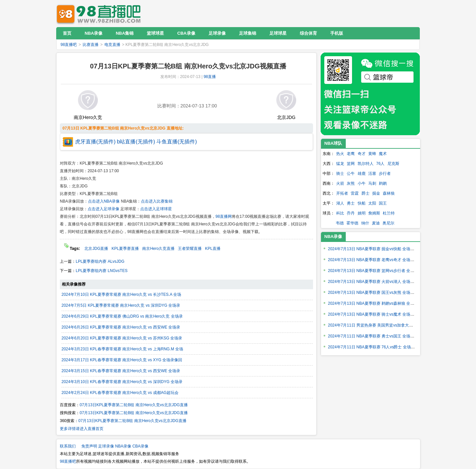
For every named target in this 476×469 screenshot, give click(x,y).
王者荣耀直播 (190, 249)
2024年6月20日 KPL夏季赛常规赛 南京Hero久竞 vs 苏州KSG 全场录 (122, 338)
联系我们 (68, 446)
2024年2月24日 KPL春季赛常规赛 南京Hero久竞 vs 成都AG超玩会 (120, 393)
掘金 (376, 193)
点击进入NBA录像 (104, 201)
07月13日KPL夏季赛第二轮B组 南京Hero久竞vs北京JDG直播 (134, 405)
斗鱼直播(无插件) (177, 142)
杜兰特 (389, 213)
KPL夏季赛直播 (125, 249)
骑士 (340, 174)
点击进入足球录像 (103, 209)
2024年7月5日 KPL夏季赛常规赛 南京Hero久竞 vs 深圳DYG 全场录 (121, 305)
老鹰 (351, 154)
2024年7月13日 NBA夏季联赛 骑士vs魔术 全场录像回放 (377, 314)
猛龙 (340, 164)
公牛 (351, 174)
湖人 (340, 203)
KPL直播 (213, 249)
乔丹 (351, 213)
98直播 (210, 77)
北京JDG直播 (96, 249)
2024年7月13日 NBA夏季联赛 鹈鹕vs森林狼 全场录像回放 (379, 303)
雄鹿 (362, 174)
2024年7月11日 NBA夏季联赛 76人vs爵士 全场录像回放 (377, 347)
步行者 (385, 174)
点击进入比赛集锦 (157, 201)
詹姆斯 (374, 213)
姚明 (362, 213)
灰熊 (351, 183)
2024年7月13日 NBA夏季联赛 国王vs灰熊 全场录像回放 (377, 293)
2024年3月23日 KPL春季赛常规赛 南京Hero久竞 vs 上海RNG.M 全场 (122, 349)
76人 (380, 164)
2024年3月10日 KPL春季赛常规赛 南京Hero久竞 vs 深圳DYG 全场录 (122, 382)
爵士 (366, 193)
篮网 (351, 164)
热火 (340, 154)
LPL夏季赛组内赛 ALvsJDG (100, 261)
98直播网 (224, 216)
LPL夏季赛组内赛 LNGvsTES (102, 271)
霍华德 (352, 223)
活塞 (372, 174)
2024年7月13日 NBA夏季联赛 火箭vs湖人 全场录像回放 (377, 282)
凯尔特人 (366, 164)
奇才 (362, 154)
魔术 (383, 154)
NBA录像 (333, 236)
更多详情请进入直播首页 (82, 429)
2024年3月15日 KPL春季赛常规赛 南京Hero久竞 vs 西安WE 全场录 (121, 371)
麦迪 (376, 223)
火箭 (340, 183)
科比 (340, 213)
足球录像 (106, 446)
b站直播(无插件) (136, 142)
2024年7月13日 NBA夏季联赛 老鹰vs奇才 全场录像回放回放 (381, 260)
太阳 (372, 203)
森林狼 (389, 193)
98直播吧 (100, 13)
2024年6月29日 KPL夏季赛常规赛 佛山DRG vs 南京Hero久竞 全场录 (122, 316)
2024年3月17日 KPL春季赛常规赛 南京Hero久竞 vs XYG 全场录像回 (122, 360)
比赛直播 (91, 45)
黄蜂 (372, 154)
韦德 (340, 223)
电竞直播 (112, 45)
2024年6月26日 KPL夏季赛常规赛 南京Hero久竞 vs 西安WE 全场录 (121, 327)
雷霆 (355, 193)
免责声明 (89, 446)
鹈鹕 (383, 183)
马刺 (372, 183)
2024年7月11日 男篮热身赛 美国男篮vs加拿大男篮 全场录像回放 (385, 325)
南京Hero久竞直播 (158, 249)
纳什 (365, 223)
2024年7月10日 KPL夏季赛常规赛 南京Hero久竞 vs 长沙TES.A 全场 (121, 294)
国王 (383, 203)
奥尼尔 (388, 223)
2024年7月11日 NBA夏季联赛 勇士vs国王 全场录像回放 (377, 336)
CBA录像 (140, 446)
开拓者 (342, 193)
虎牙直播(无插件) (95, 142)
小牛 (362, 183)
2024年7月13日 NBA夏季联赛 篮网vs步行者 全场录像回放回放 (383, 271)
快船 (362, 203)
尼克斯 (393, 164)
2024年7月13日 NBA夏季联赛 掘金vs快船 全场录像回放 (377, 249)
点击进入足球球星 (156, 209)
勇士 (351, 203)
